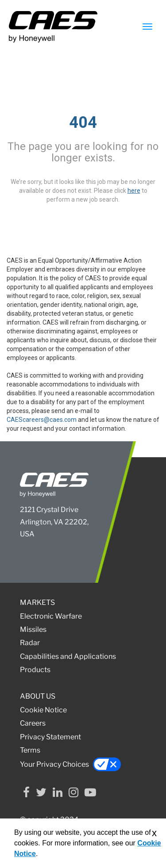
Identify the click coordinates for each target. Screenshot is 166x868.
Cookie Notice (43, 710)
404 (83, 122)
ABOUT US (38, 696)
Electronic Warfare (51, 616)
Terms (30, 750)
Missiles (33, 629)
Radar (30, 643)
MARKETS (37, 602)
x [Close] (154, 833)
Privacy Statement (50, 737)
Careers (33, 723)
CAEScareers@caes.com (42, 420)
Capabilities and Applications (68, 656)
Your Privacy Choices (71, 764)
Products (35, 670)
